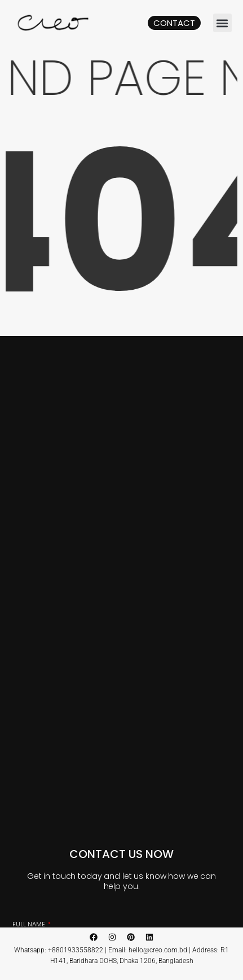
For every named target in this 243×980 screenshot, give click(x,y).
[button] (222, 23)
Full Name (30, 924)
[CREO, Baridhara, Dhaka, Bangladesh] (121, 557)
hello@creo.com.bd (158, 950)
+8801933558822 (76, 950)
